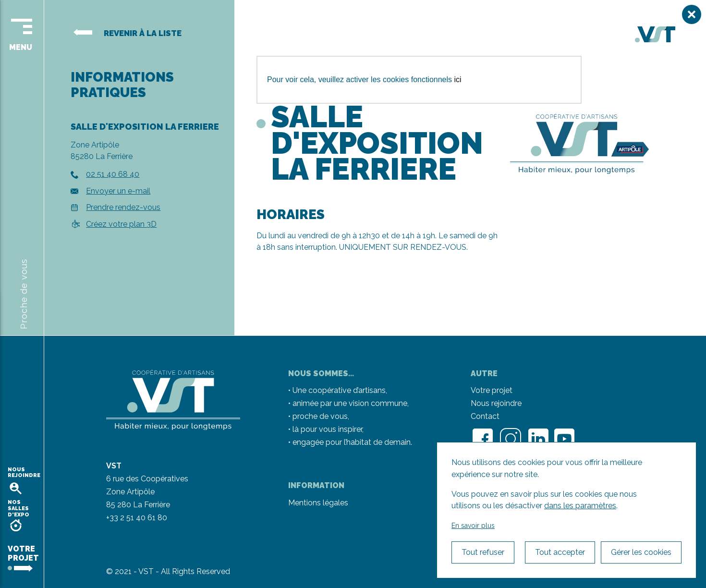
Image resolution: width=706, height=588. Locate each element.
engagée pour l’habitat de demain (352, 442)
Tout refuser (483, 552)
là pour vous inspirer (327, 429)
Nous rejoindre (496, 403)
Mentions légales (318, 503)
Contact (485, 416)
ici (458, 80)
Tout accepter (560, 552)
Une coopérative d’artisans (339, 390)
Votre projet (492, 390)
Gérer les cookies (641, 552)
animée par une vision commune (350, 403)
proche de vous (320, 416)
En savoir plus (473, 526)
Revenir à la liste (128, 33)
